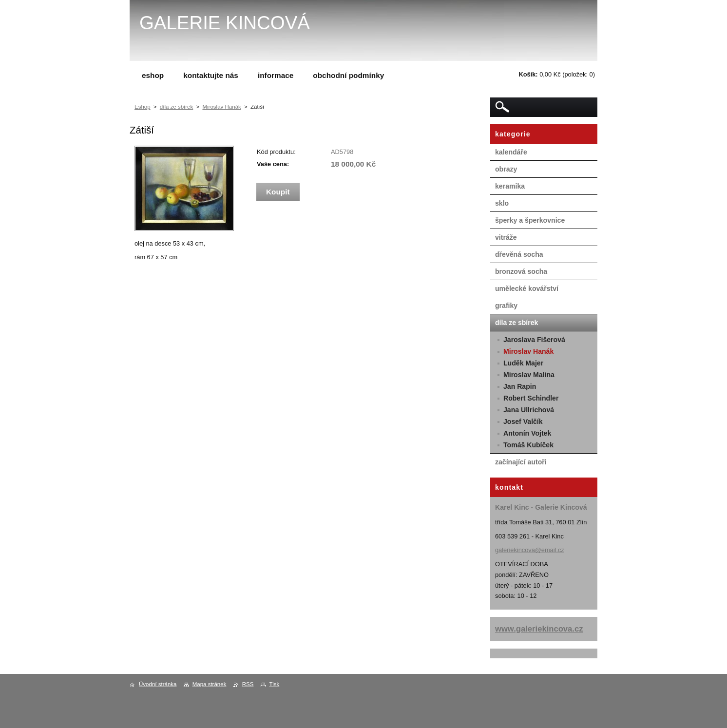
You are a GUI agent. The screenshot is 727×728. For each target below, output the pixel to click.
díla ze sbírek (177, 107)
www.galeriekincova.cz (539, 629)
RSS (248, 684)
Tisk (275, 684)
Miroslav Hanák (221, 107)
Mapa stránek (210, 684)
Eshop (143, 107)
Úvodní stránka (158, 684)
